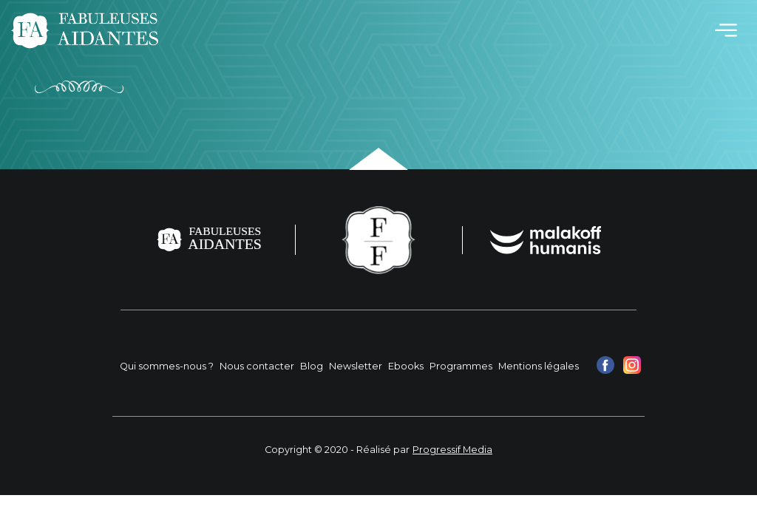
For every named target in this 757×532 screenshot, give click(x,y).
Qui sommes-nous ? (167, 366)
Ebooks (406, 366)
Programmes (461, 366)
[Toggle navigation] (726, 30)
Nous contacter (257, 366)
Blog (312, 366)
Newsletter (356, 366)
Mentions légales (539, 366)
